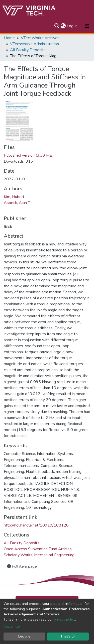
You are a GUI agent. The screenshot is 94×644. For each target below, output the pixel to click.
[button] (63, 26)
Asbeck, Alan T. (17, 203)
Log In (72, 26)
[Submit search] (57, 26)
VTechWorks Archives (40, 38)
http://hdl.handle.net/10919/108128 (36, 525)
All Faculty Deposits (28, 50)
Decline (24, 636)
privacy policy (65, 619)
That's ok (68, 636)
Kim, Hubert (14, 197)
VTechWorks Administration (34, 44)
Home (9, 38)
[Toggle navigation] (87, 26)
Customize (12, 626)
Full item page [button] (22, 566)
